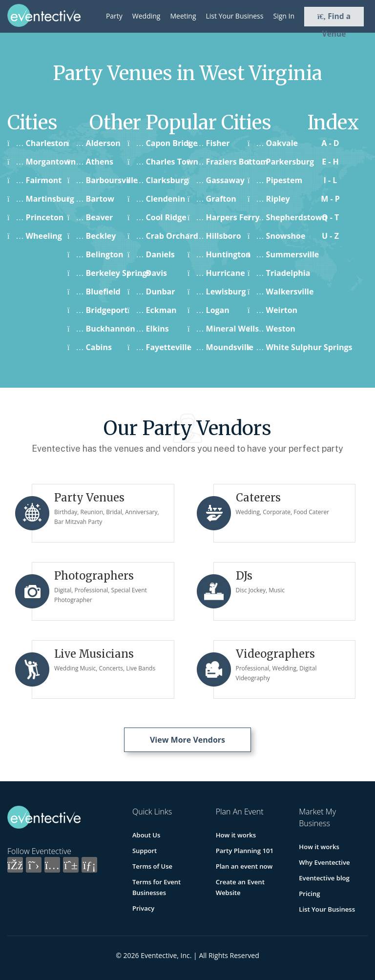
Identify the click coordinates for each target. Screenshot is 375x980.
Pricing (309, 894)
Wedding (146, 16)
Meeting (183, 16)
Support (145, 851)
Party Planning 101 (244, 851)
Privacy (143, 908)
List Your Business (235, 16)
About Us (146, 835)
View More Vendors (187, 740)
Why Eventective (324, 862)
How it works (236, 835)
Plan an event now (244, 866)
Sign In (284, 16)
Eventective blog (324, 878)
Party (114, 16)
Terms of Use (152, 866)
